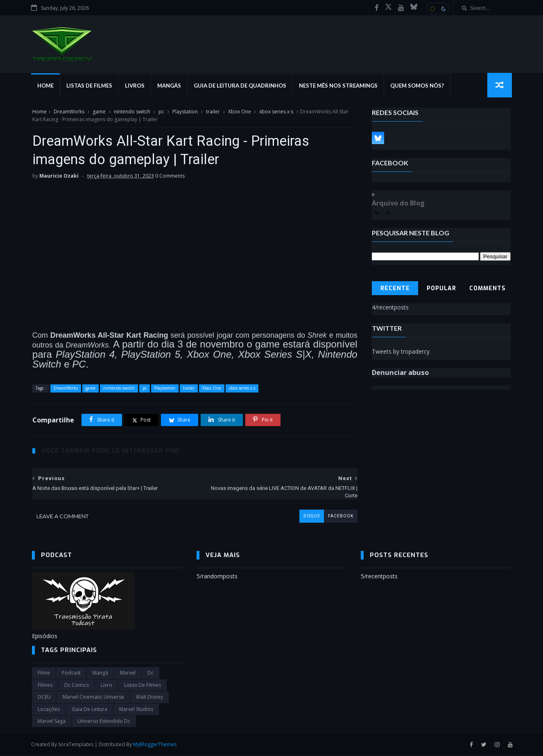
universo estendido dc (104, 722)
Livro (106, 686)
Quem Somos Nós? (418, 86)
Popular (441, 289)
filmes (45, 686)
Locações (49, 710)
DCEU (44, 698)
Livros (136, 86)
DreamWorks (69, 112)
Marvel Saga (52, 722)
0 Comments (170, 177)
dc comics (77, 686)
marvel (128, 674)
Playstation (185, 112)
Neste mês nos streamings (339, 86)
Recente (395, 289)
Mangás (170, 86)
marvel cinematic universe (93, 698)
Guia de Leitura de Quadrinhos (241, 86)
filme (44, 674)
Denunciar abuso (401, 373)
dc (150, 674)
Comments (488, 289)
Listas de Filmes (90, 86)
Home (46, 86)
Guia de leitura (89, 710)
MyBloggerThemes (156, 745)
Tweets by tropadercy (401, 352)
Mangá (100, 674)
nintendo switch (132, 112)
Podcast (71, 674)
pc (161, 112)
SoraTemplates (77, 745)
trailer (213, 112)
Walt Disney (149, 698)
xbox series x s (276, 112)
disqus (305, 517)
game (99, 112)
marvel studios (136, 710)
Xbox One (239, 112)
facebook (335, 517)
